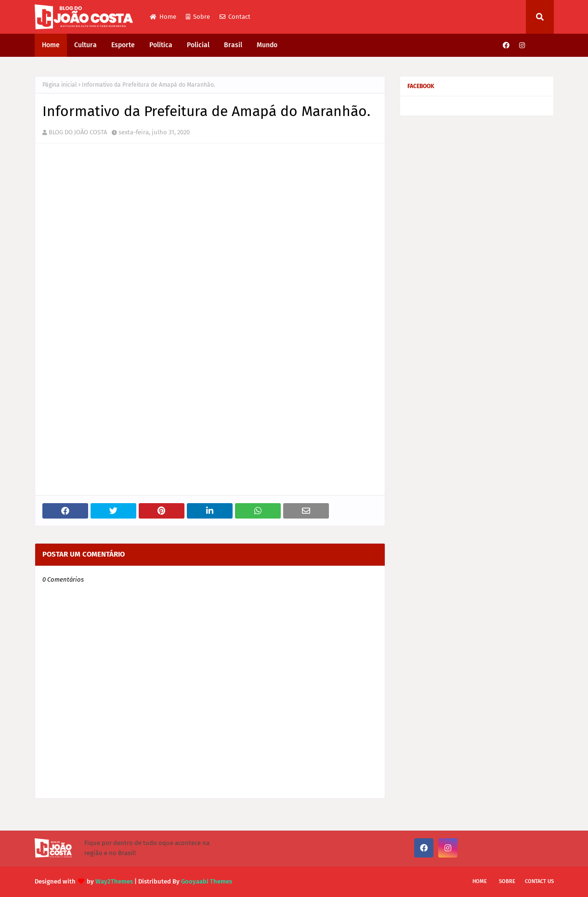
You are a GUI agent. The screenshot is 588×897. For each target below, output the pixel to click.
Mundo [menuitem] (267, 45)
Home (163, 17)
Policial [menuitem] (198, 45)
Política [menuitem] (161, 45)
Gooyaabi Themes (207, 881)
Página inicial (60, 85)
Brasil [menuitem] (233, 45)
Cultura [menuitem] (85, 45)
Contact (235, 17)
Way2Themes (114, 881)
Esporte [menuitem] (123, 45)
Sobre (198, 17)
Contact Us (539, 881)
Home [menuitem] (51, 45)
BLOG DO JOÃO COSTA (78, 132)
